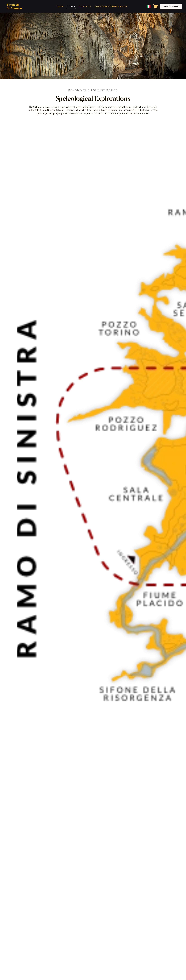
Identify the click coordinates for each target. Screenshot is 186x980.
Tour (60, 6)
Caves (71, 6)
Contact (85, 6)
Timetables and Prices (111, 6)
